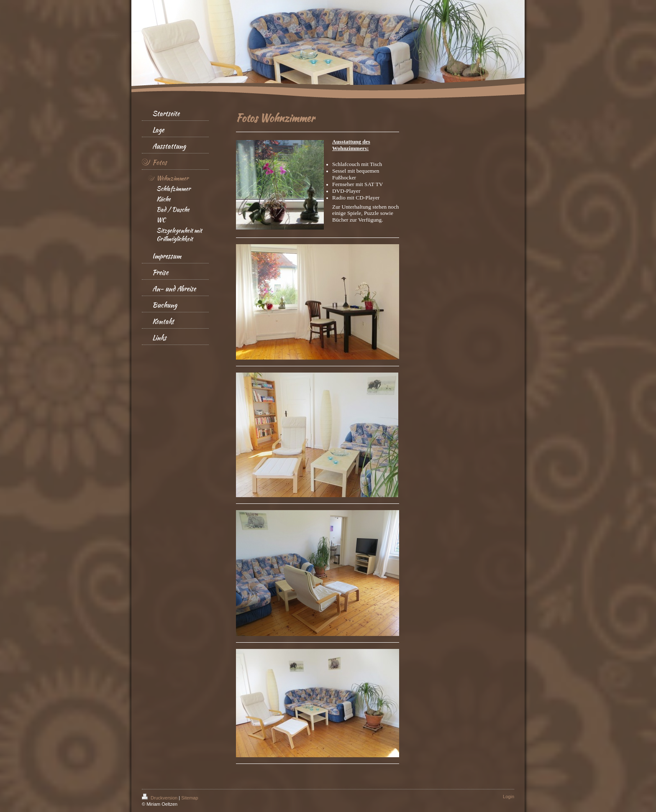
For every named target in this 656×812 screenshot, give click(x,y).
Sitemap (190, 798)
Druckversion (160, 798)
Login (509, 797)
